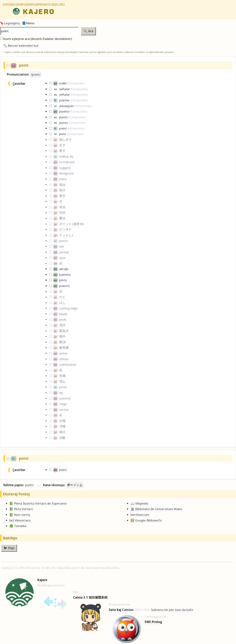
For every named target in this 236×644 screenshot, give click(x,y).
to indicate (67, 162)
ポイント (65, 224)
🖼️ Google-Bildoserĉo (146, 520)
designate (66, 173)
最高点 (64, 331)
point (63, 128)
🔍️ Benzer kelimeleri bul (21, 46)
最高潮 (64, 348)
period (64, 252)
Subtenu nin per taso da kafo (172, 610)
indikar (64, 156)
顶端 (62, 426)
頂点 (62, 325)
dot (62, 246)
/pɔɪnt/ (36, 74)
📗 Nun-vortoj (20, 515)
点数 (62, 438)
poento (64, 286)
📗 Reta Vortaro (21, 509)
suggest (65, 168)
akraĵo (64, 269)
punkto (64, 111)
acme (63, 353)
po (27, 485)
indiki (63, 83)
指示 (62, 190)
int (32, 485)
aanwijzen (67, 106)
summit (65, 398)
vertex (64, 410)
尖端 (62, 421)
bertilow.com (140, 515)
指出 (62, 185)
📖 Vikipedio (139, 503)
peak (63, 319)
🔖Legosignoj (10, 23)
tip (61, 393)
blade (63, 314)
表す (62, 151)
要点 (62, 218)
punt (63, 134)
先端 (62, 376)
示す (62, 145)
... (39, 485)
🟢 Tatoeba (18, 526)
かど (62, 297)
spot (62, 258)
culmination (68, 364)
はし (62, 303)
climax (64, 359)
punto (64, 117)
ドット (64, 235)
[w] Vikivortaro (20, 520)
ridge (63, 404)
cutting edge (68, 308)
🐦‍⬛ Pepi (9, 548)
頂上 (62, 381)
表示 (62, 196)
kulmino (65, 275)
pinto (63, 280)
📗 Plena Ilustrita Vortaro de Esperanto (38, 503)
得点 (62, 432)
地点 (62, 207)
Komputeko (76, 83)
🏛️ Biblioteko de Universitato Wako (156, 509)
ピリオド (65, 229)
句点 (62, 213)
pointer (65, 100)
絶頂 (62, 342)
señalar (65, 89)
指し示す (65, 140)
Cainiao (128, 610)
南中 (62, 336)
